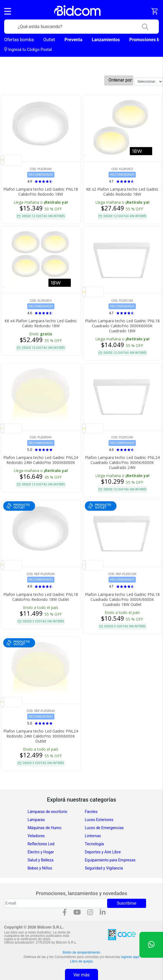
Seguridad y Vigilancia (104, 868)
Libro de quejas (81, 961)
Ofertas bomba (19, 40)
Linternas (93, 836)
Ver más (81, 975)
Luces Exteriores (99, 820)
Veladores (36, 836)
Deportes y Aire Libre (103, 852)
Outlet (49, 40)
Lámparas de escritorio (47, 812)
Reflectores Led (41, 844)
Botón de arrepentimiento (81, 952)
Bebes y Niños (40, 868)
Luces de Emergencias (104, 828)
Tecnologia (94, 844)
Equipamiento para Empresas (110, 860)
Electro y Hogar (41, 852)
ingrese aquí (130, 957)
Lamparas (36, 820)
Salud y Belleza (40, 860)
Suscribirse (126, 903)
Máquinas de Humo (44, 828)
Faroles (91, 812)
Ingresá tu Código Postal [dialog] (28, 50)
